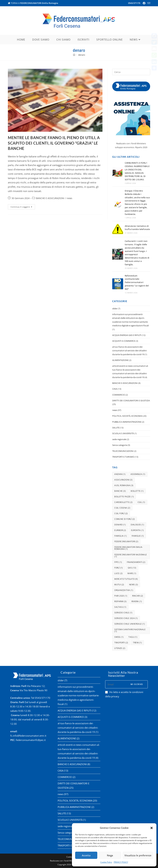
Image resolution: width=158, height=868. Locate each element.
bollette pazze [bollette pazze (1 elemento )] (124, 497)
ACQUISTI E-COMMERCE (124, 341)
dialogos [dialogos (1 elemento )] (137, 525)
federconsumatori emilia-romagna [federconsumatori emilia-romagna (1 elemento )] (129, 548)
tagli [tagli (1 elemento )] (133, 637)
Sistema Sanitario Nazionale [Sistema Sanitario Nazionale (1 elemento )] (130, 630)
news (69, 198)
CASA (115, 389)
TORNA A (33, 3)
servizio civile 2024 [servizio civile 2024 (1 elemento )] (126, 618)
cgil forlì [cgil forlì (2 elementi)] (121, 513)
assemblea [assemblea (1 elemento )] (138, 474)
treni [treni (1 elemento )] (137, 643)
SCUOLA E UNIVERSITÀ (123, 433)
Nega (110, 855)
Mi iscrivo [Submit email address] (137, 684)
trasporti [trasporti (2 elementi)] (121, 643)
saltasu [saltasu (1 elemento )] (120, 607)
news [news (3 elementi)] (134, 585)
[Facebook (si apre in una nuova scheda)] (144, 3)
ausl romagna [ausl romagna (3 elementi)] (124, 485)
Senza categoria (120, 445)
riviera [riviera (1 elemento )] (137, 601)
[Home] (74, 55)
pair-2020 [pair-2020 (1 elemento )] (121, 596)
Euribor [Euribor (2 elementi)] (120, 530)
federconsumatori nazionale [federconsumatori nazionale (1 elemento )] (131, 556)
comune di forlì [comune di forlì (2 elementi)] (125, 519)
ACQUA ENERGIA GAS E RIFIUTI (127, 335)
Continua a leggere (23, 206)
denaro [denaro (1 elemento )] (120, 525)
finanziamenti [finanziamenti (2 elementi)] (136, 562)
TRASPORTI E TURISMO (123, 457)
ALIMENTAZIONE (120, 360)
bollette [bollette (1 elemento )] (137, 491)
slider (115, 309)
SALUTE (116, 428)
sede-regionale (119, 439)
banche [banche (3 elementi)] (120, 491)
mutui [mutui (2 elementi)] (119, 585)
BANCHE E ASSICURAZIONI (50, 198)
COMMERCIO (119, 395)
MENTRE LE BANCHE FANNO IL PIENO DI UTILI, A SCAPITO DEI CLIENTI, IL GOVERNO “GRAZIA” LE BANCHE (54, 143)
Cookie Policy (106, 862)
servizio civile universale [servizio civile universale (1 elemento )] (130, 624)
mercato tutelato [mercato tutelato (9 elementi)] (126, 579)
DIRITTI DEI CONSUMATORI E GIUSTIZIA (131, 401)
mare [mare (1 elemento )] (132, 573)
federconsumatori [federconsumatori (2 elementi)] (126, 541)
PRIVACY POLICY (121, 862)
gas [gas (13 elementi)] (132, 568)
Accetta (86, 855)
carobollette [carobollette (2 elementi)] (123, 502)
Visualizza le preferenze (138, 855)
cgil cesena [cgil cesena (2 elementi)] (122, 508)
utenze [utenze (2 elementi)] (120, 648)
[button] (152, 828)
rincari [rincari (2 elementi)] (138, 596)
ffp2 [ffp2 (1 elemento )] (118, 562)
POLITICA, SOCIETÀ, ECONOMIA (127, 416)
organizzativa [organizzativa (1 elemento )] (124, 590)
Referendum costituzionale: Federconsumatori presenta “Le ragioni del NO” (137, 282)
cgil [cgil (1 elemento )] (141, 502)
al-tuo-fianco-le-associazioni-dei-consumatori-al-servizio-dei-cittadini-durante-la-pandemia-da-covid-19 (130, 351)
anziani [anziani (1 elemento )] (120, 474)
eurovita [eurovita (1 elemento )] (137, 530)
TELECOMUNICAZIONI (123, 451)
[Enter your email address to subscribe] (126, 684)
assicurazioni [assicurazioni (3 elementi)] (123, 480)
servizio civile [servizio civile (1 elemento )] (123, 613)
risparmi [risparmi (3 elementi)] (120, 601)
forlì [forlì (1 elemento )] (119, 568)
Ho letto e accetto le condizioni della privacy (124, 694)
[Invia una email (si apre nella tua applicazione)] (148, 3)
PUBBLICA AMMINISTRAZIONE (127, 422)
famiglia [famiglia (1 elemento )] (121, 536)
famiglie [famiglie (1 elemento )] (138, 536)
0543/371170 (134, 3)
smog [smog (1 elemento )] (119, 637)
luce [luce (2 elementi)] (118, 573)
